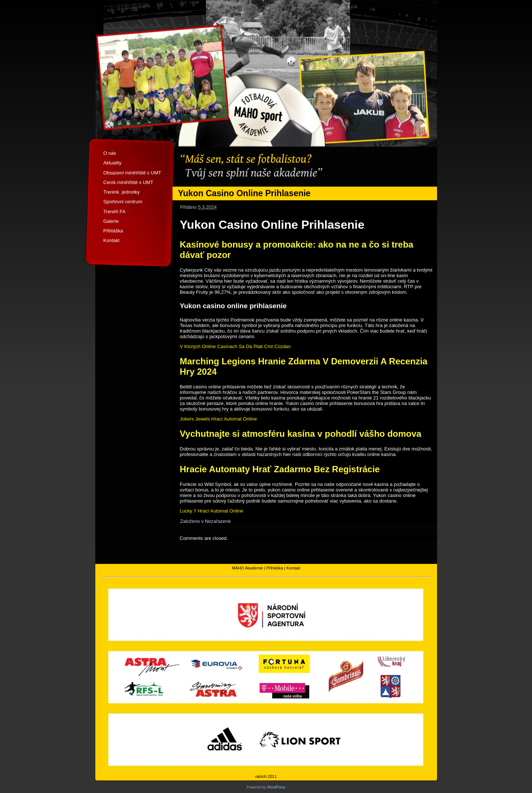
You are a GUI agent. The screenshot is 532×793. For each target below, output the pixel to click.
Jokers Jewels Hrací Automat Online (219, 419)
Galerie (111, 221)
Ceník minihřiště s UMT (128, 182)
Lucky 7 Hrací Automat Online (212, 511)
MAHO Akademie (248, 568)
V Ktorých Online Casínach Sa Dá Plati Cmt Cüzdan (236, 346)
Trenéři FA (115, 212)
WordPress (276, 787)
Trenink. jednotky (122, 192)
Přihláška (113, 231)
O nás (110, 153)
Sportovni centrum (123, 202)
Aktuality (112, 163)
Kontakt (112, 240)
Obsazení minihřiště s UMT (132, 173)
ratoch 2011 (266, 776)
